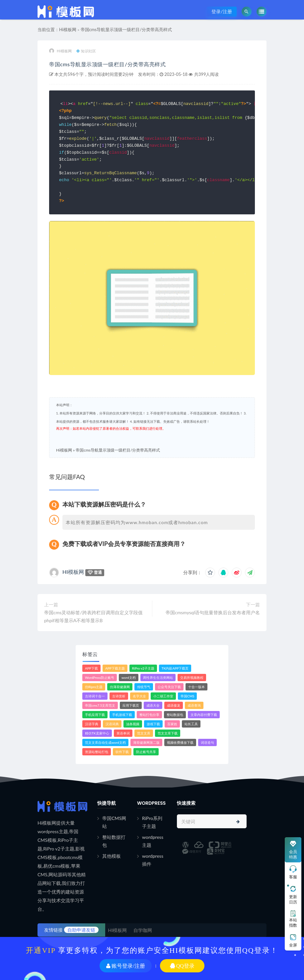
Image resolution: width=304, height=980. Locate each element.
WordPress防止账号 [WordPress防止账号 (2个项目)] (100, 677)
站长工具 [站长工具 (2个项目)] (191, 723)
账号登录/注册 (125, 966)
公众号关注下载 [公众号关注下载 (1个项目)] (169, 686)
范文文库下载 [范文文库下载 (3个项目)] (168, 733)
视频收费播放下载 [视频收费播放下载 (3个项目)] (180, 742)
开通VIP (41, 950)
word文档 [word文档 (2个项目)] (129, 677)
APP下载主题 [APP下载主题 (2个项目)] (115, 668)
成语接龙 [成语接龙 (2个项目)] (174, 705)
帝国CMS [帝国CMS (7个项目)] (187, 695)
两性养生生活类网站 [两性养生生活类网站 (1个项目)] (158, 677)
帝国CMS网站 (114, 821)
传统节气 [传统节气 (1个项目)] (144, 686)
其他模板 (112, 855)
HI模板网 (60, 55)
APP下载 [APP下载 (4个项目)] (91, 668)
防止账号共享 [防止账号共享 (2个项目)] (146, 751)
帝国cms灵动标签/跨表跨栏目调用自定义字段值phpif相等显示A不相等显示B (93, 616)
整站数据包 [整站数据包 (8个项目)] (175, 714)
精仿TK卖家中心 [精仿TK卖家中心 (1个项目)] (97, 733)
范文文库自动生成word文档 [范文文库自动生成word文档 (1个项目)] (105, 742)
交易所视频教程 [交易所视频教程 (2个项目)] (192, 677)
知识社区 (86, 54)
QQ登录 (182, 966)
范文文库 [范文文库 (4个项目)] (144, 733)
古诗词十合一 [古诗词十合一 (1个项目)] (95, 695)
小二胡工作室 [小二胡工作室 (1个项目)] (163, 695)
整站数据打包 (114, 840)
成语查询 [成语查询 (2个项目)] (194, 705)
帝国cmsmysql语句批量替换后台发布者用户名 (213, 612)
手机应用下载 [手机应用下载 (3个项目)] (95, 714)
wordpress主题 (153, 840)
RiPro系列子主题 (152, 821)
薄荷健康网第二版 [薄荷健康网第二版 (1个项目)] (146, 742)
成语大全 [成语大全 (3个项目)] (153, 705)
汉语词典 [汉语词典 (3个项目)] (112, 723)
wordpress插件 (153, 859)
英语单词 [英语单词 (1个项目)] (123, 733)
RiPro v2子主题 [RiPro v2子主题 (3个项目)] (143, 668)
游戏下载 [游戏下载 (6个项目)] (153, 723)
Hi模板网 (68, 33)
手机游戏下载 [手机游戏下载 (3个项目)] (122, 714)
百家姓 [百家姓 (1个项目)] (172, 723)
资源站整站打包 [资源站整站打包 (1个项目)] (97, 751)
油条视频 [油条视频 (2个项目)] (133, 723)
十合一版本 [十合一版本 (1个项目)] (196, 686)
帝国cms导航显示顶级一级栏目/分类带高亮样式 (126, 33)
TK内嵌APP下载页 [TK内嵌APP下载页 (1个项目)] (175, 668)
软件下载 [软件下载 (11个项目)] (122, 751)
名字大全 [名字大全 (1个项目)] (139, 695)
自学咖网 (143, 929)
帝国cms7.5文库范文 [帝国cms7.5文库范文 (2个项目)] (100, 705)
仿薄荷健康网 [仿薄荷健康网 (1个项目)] (120, 686)
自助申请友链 (81, 929)
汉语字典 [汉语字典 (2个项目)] (92, 723)
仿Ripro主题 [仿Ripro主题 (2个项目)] (94, 686)
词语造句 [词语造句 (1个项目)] (207, 742)
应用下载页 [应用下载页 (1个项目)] (131, 705)
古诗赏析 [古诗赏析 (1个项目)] (119, 695)
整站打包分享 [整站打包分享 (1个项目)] (149, 714)
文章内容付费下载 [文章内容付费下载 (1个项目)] (204, 714)
